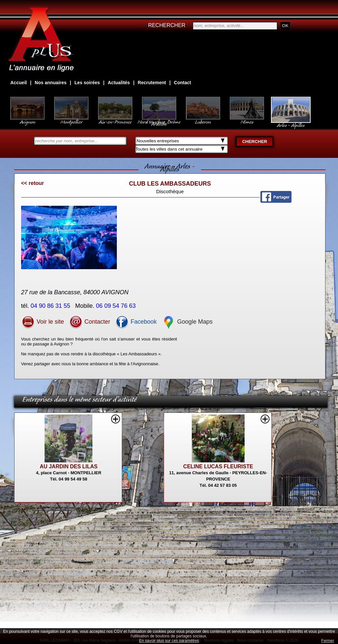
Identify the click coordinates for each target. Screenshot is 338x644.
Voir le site (43, 322)
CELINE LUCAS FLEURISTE (218, 466)
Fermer (328, 641)
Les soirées (87, 83)
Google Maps (187, 322)
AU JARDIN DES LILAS (68, 466)
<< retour (33, 183)
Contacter (90, 322)
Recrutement (152, 83)
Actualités (119, 83)
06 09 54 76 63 (117, 306)
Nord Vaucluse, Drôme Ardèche (159, 120)
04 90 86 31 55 (51, 306)
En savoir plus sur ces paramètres (169, 641)
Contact (183, 83)
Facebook (136, 322)
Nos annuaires (51, 83)
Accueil (18, 83)
